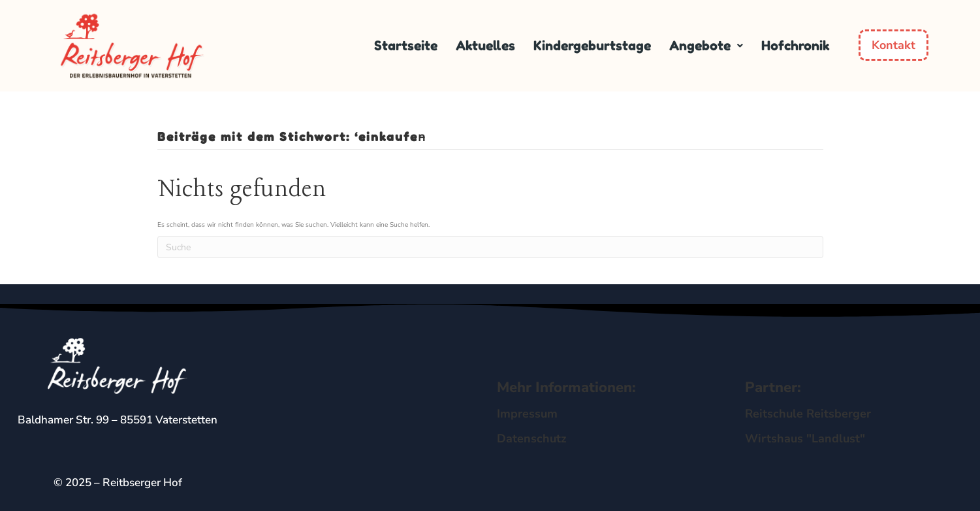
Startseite (406, 46)
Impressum (527, 414)
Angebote (706, 46)
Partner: (773, 387)
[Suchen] (490, 247)
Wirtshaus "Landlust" (805, 438)
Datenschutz (532, 438)
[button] (706, 46)
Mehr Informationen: (566, 387)
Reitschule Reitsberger (808, 414)
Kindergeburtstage (592, 46)
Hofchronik (796, 46)
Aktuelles (485, 46)
